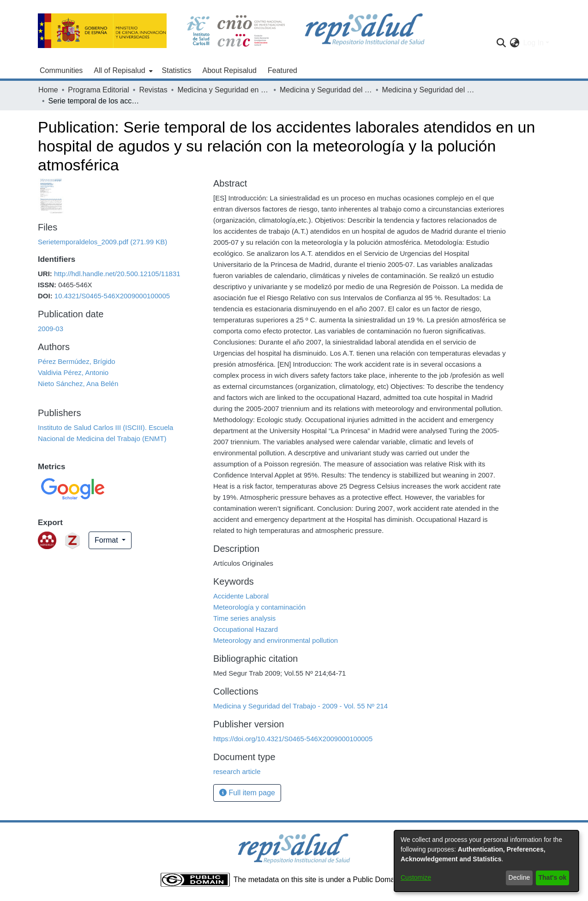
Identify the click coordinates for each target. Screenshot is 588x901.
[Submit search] (501, 43)
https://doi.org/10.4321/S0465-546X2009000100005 (293, 739)
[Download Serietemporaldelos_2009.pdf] (102, 242)
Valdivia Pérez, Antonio (73, 372)
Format (107, 540)
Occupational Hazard (246, 629)
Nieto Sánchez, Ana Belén (78, 384)
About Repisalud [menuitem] (230, 70)
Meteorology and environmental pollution (276, 640)
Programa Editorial (99, 90)
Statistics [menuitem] (177, 70)
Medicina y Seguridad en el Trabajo (223, 90)
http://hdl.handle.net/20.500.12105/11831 (117, 274)
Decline (519, 877)
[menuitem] (122, 71)
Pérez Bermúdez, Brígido (77, 361)
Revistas (153, 90)
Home (48, 90)
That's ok (553, 877)
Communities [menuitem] (61, 70)
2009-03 (51, 329)
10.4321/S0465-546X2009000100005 (112, 296)
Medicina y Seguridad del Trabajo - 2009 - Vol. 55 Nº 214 (428, 90)
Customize (416, 877)
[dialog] (486, 861)
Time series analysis (244, 618)
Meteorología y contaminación (259, 607)
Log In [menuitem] (533, 43)
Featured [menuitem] (282, 70)
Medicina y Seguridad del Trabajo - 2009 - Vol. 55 (326, 90)
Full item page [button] (247, 793)
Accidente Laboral (241, 596)
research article (237, 771)
